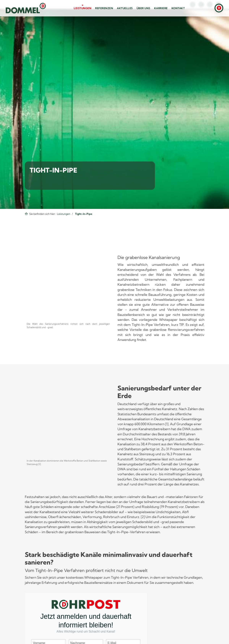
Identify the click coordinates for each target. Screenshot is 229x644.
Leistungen (83, 8)
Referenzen (104, 8)
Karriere (161, 8)
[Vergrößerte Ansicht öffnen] (68, 288)
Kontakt (178, 8)
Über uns (143, 8)
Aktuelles (125, 8)
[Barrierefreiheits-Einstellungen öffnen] (219, 8)
